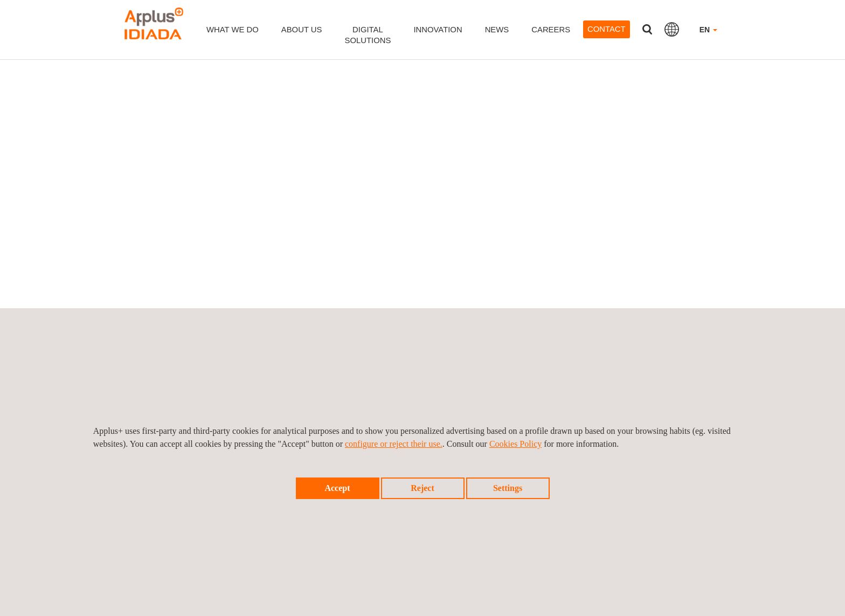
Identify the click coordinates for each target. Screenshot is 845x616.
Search (647, 29)
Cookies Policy (515, 444)
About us (302, 30)
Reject (422, 488)
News (497, 30)
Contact (607, 29)
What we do (233, 30)
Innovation (438, 30)
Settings (508, 488)
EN (708, 30)
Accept (337, 488)
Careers (551, 30)
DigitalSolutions (368, 35)
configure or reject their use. (394, 444)
